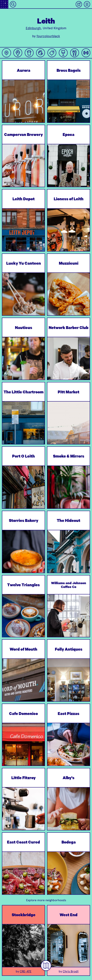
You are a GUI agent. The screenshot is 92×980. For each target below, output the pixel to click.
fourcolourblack (48, 36)
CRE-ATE (26, 971)
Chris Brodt (71, 971)
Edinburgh (33, 28)
